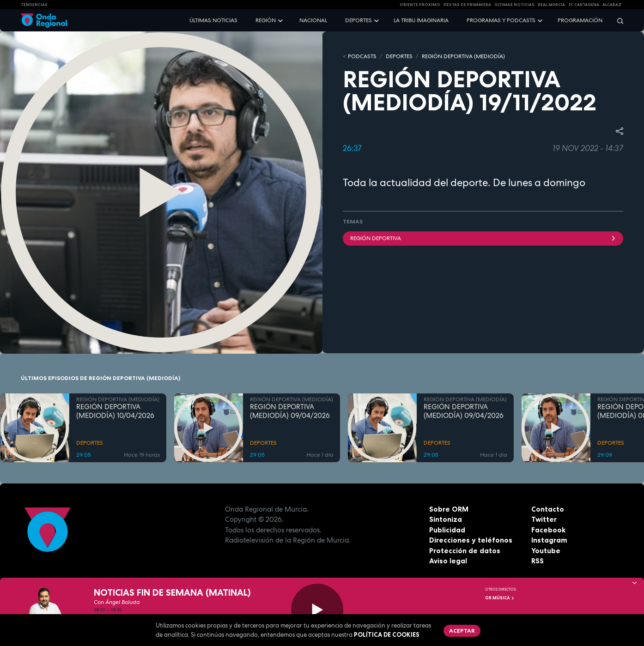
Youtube (546, 551)
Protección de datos (465, 551)
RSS (538, 561)
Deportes (358, 20)
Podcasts (362, 56)
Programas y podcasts (501, 20)
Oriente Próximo (420, 5)
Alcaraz (612, 5)
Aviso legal (448, 561)
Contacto (548, 509)
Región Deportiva (483, 238)
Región (266, 20)
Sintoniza (446, 519)
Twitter (544, 519)
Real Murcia (551, 5)
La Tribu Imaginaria (421, 20)
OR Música (500, 598)
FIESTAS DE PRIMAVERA (467, 5)
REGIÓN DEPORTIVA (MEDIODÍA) (463, 56)
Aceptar (462, 631)
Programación (580, 20)
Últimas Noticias (515, 5)
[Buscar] (617, 21)
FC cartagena (584, 5)
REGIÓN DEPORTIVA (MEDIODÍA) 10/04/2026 (115, 411)
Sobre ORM (449, 509)
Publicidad (447, 530)
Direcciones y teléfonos (471, 540)
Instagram (549, 540)
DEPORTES (399, 56)
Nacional (313, 20)
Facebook (548, 530)
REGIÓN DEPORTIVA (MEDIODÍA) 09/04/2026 (290, 411)
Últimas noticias (213, 20)
